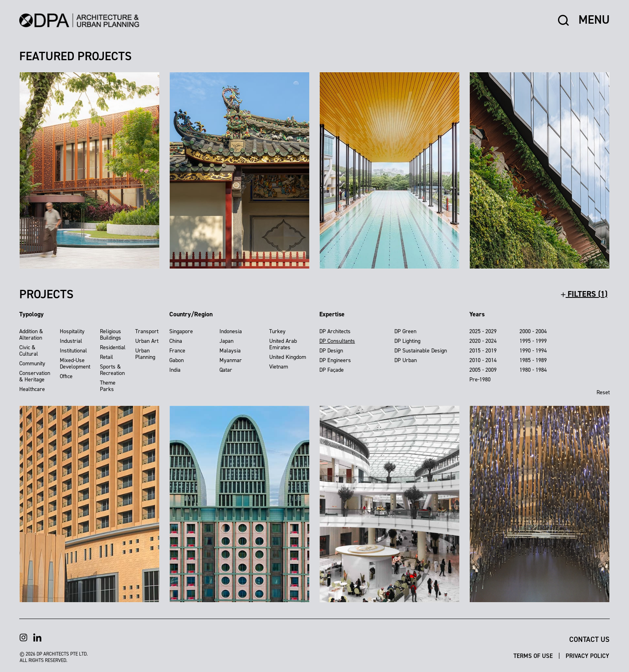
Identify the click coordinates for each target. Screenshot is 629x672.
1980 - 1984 (533, 370)
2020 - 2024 (483, 341)
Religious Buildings (111, 335)
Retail (107, 357)
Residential (113, 347)
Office (66, 376)
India (175, 370)
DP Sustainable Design (421, 351)
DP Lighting (407, 341)
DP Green (405, 331)
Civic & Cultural (29, 351)
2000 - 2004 (533, 331)
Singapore (181, 331)
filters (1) (584, 294)
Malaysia (230, 351)
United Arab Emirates (283, 344)
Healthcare (32, 389)
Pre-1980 (480, 380)
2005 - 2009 (483, 370)
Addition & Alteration (31, 335)
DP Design (331, 351)
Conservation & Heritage (35, 376)
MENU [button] (594, 20)
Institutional (73, 351)
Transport (147, 331)
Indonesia (231, 331)
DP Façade (332, 370)
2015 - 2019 (483, 351)
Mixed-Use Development (75, 363)
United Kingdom (288, 357)
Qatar (226, 370)
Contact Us (589, 639)
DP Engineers (335, 360)
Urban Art (147, 341)
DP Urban (406, 360)
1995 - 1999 (533, 341)
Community (32, 363)
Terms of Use (534, 656)
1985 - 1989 (533, 360)
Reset (603, 392)
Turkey (277, 331)
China (176, 341)
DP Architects (335, 331)
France (177, 351)
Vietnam (279, 367)
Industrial (71, 341)
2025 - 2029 (483, 331)
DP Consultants (337, 341)
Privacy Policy (587, 656)
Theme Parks (108, 386)
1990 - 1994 (533, 351)
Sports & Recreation (112, 370)
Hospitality (72, 331)
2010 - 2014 (483, 360)
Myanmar (231, 360)
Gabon (177, 360)
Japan (226, 341)
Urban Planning (145, 354)
